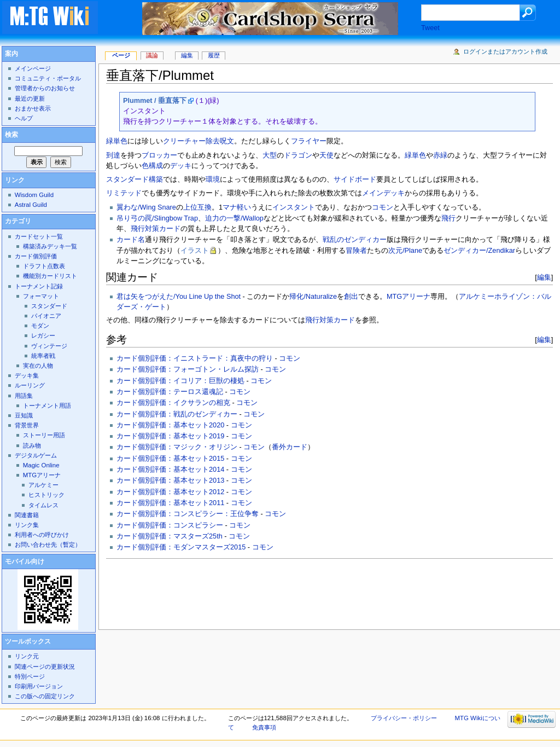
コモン (383, 207)
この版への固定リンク (45, 696)
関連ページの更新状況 (45, 667)
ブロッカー (159, 155)
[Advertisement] (305, 591)
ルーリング (30, 385)
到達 (113, 155)
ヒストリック (46, 495)
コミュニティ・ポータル (48, 78)
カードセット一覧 (39, 236)
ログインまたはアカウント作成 (505, 51)
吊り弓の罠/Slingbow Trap (157, 218)
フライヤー (309, 141)
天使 (326, 155)
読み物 (32, 445)
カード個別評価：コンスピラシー (170, 525)
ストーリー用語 (44, 435)
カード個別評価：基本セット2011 (170, 503)
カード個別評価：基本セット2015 (170, 459)
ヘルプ (24, 118)
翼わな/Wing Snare (146, 207)
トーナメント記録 (39, 286)
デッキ (181, 166)
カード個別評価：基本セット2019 (170, 436)
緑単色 (415, 155)
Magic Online (41, 465)
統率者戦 (43, 356)
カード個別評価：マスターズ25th (170, 536)
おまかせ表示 (33, 108)
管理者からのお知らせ (45, 88)
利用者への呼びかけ (42, 535)
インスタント (294, 207)
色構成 (152, 166)
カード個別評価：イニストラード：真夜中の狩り (195, 358)
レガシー (43, 335)
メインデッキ (383, 193)
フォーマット (41, 296)
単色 (120, 141)
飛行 (448, 218)
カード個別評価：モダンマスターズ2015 (181, 547)
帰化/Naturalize (313, 297)
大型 (270, 155)
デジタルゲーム (36, 455)
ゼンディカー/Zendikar (479, 251)
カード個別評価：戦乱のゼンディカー (177, 414)
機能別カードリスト (50, 276)
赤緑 (440, 155)
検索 (11, 135)
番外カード (290, 447)
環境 (213, 179)
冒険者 (356, 251)
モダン (40, 326)
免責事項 (264, 727)
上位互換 (197, 207)
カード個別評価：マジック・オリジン (177, 447)
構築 (156, 179)
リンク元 (27, 656)
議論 (152, 55)
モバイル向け (25, 561)
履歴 (214, 55)
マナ (230, 207)
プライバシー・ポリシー (404, 718)
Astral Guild (31, 205)
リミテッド (124, 193)
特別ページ (30, 676)
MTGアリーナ (409, 297)
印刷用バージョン (39, 686)
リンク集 (27, 525)
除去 (213, 141)
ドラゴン (298, 155)
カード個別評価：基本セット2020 (170, 425)
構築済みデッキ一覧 (50, 246)
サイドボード (355, 179)
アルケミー (43, 485)
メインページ (33, 68)
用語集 (24, 396)
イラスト (195, 251)
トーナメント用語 (47, 406)
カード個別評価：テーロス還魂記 (170, 392)
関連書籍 (27, 515)
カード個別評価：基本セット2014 (170, 470)
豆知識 (24, 415)
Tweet (430, 28)
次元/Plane (405, 251)
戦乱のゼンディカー (355, 240)
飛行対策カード (156, 229)
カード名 (131, 240)
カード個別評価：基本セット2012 (170, 492)
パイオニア (46, 316)
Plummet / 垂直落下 (155, 101)
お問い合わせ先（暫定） (48, 545)
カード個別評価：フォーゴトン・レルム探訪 (188, 369)
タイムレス (43, 505)
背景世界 (27, 425)
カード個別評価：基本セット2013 (170, 480)
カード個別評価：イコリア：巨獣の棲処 (180, 381)
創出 (351, 297)
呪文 (227, 141)
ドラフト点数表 (44, 266)
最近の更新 (30, 99)
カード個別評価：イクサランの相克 (173, 403)
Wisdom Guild (34, 195)
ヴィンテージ (49, 346)
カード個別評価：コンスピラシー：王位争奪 (188, 514)
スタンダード (127, 179)
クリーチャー (184, 141)
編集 (544, 277)
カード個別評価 (36, 256)
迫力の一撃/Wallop (234, 218)
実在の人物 (38, 366)
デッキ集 (27, 375)
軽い (244, 207)
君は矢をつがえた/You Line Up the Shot (179, 297)
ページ (121, 55)
